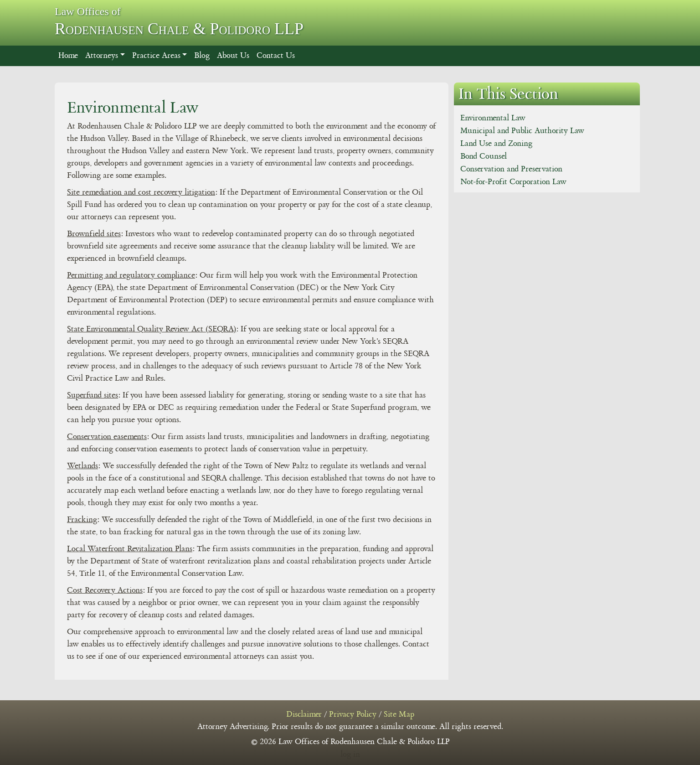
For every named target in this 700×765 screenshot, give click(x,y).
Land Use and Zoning (496, 144)
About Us (233, 56)
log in (350, 755)
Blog (202, 56)
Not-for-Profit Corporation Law (513, 182)
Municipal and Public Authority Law (522, 131)
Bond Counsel (484, 156)
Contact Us (276, 56)
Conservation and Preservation (511, 169)
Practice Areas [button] (156, 56)
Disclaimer (304, 714)
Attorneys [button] (102, 56)
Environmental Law (493, 118)
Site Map (399, 714)
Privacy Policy (353, 714)
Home (68, 56)
